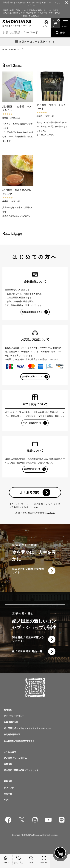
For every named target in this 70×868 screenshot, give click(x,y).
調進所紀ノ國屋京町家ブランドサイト (28, 639)
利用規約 (8, 710)
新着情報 (8, 781)
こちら (51, 513)
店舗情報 (8, 764)
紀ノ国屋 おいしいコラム (15, 758)
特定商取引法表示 (12, 734)
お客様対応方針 (11, 722)
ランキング (9, 788)
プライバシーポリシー (14, 716)
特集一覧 (8, 794)
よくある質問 (30, 492)
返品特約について (32, 469)
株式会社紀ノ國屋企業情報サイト (28, 571)
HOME (5, 49)
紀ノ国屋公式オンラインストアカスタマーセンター (27, 728)
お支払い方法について (32, 377)
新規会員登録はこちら (32, 312)
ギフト (7, 800)
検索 (62, 33)
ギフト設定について (32, 423)
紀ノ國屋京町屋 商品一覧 (27, 651)
